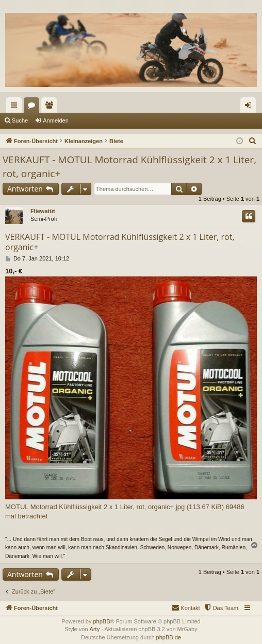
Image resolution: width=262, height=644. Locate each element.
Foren (34, 107)
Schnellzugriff (16, 107)
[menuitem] (253, 141)
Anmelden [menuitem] (250, 107)
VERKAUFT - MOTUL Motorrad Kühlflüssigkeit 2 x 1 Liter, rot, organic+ (129, 167)
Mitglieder (51, 107)
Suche (20, 120)
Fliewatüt (43, 211)
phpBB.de (169, 637)
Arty (95, 629)
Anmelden (56, 120)
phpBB (101, 621)
